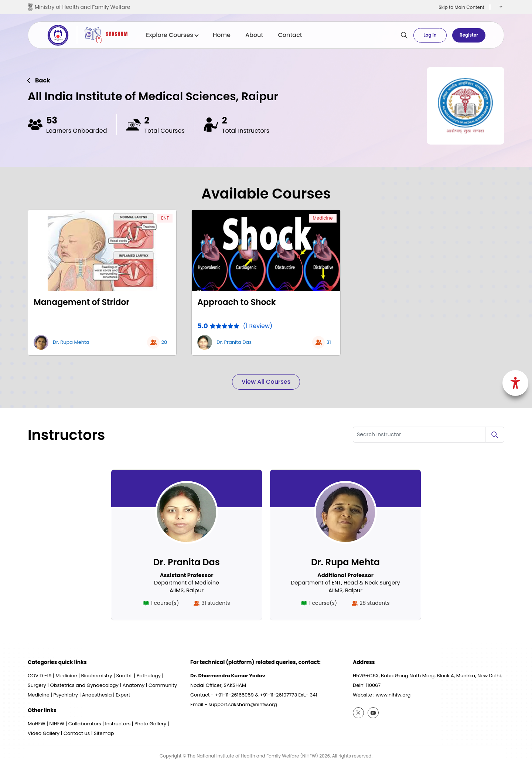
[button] (500, 7)
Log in (430, 35)
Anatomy (134, 685)
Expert (123, 695)
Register (469, 35)
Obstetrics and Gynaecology (84, 685)
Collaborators (85, 724)
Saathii (124, 676)
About (254, 35)
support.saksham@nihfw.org (243, 704)
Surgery (37, 685)
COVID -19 (40, 676)
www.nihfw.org (393, 695)
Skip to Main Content (461, 7)
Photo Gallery (150, 724)
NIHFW (57, 724)
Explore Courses (172, 35)
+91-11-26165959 (234, 695)
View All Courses (266, 382)
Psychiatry (66, 695)
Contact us (77, 733)
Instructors (118, 724)
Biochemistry (97, 676)
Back (43, 81)
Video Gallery (44, 733)
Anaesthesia (97, 695)
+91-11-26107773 (278, 695)
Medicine (323, 218)
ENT (165, 218)
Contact (290, 35)
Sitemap (104, 733)
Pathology (149, 676)
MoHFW (37, 724)
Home (222, 35)
